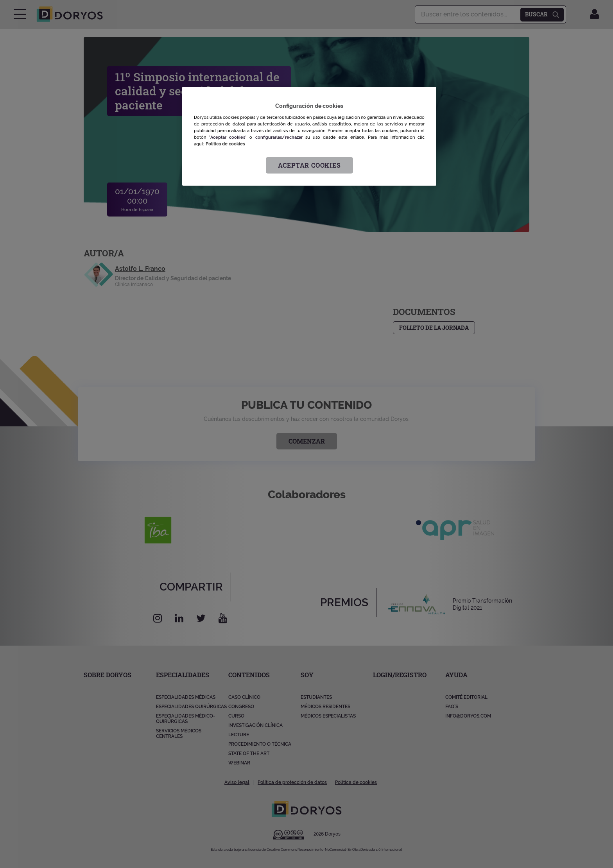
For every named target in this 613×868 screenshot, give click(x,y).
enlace (357, 137)
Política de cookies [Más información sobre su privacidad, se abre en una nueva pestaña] (225, 144)
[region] (309, 136)
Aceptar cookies (309, 165)
